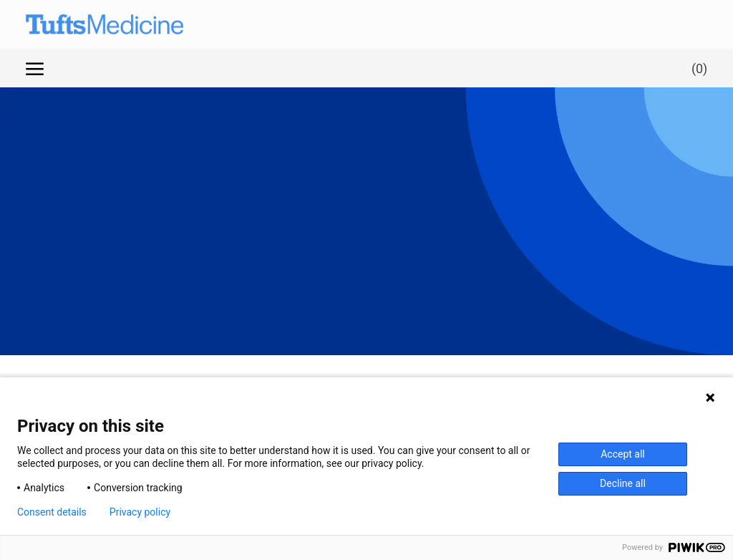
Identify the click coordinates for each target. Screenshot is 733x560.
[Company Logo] (90, 24)
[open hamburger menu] (35, 68)
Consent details (52, 512)
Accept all (623, 454)
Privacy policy (140, 512)
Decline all (623, 483)
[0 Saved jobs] (696, 68)
